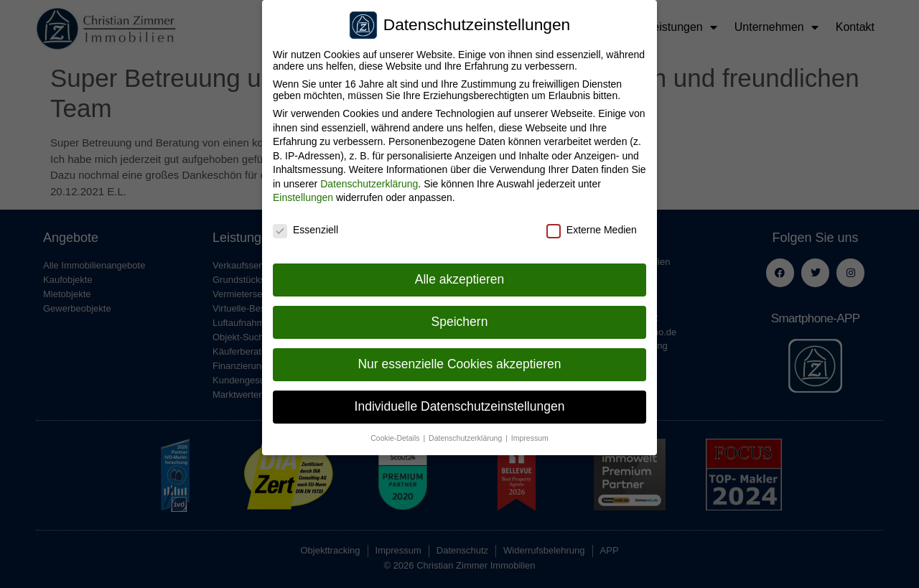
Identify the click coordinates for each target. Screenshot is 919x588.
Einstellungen (303, 195)
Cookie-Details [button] (396, 434)
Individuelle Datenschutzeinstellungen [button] (460, 403)
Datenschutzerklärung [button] (466, 434)
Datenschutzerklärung (369, 180)
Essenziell (305, 226)
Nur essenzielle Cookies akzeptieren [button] (459, 360)
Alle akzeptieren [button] (460, 276)
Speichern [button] (460, 318)
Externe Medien (592, 226)
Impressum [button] (530, 434)
